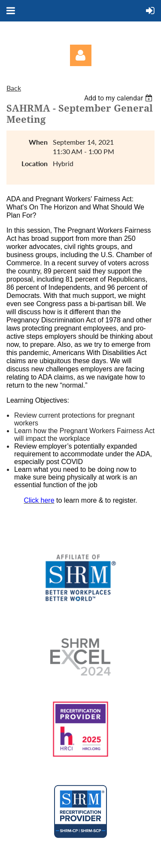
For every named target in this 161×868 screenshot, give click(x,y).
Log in (81, 55)
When (38, 142)
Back (14, 88)
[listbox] (119, 98)
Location (35, 163)
